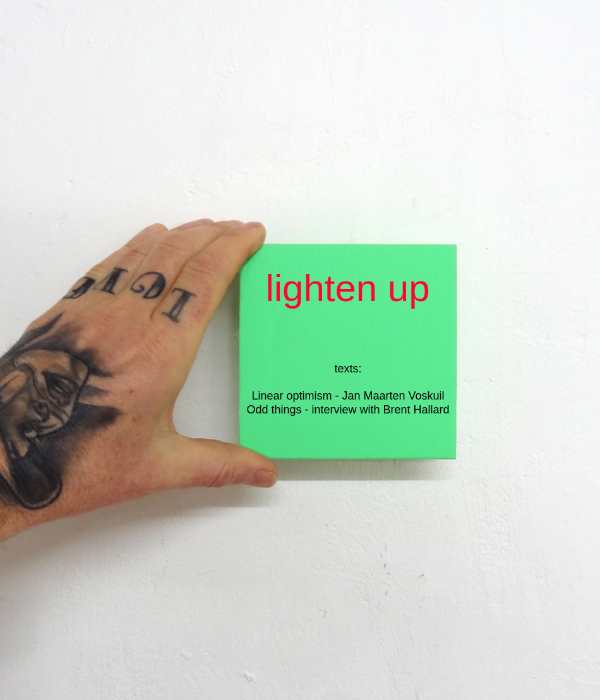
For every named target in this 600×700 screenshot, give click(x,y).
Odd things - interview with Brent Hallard (348, 410)
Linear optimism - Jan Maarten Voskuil (348, 396)
